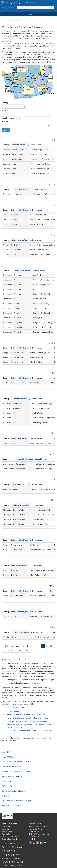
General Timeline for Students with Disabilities (26, 714)
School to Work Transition (17, 707)
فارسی (19, 862)
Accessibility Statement (37, 829)
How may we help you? (9, 8)
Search (52, 8)
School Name (37, 145)
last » (28, 650)
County (5, 103)
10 (51, 646)
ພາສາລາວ (13, 866)
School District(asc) (20, 145)
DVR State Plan (7, 786)
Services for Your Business (12, 767)
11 (4, 650)
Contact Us (6, 834)
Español (11, 847)
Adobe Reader (34, 832)
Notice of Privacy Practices (39, 834)
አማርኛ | (13, 862)
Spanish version (13, 711)
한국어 (14, 851)
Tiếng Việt (5, 862)
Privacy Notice (34, 837)
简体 (4, 851)
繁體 (9, 851)
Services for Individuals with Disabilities (16, 762)
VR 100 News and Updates (12, 806)
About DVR (6, 752)
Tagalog (5, 866)
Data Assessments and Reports (14, 791)
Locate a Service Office (10, 837)
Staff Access (6, 827)
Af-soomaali (6, 858)
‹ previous (15, 646)
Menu (29, 14)
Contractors (6, 781)
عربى (4, 855)
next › (20, 650)
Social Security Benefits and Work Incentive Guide (27, 721)
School (5, 121)
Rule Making (33, 839)
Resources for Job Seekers (12, 776)
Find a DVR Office (8, 757)
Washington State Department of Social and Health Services (25, 3)
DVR (4, 747)
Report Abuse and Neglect (12, 839)
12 (9, 650)
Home (4, 19)
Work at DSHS (7, 832)
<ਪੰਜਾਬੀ (17, 855)
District (5, 111)
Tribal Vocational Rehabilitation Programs (17, 801)
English (5, 847)
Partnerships (7, 796)
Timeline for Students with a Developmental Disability (29, 718)
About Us (5, 829)
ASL (25, 866)
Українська (16, 858)
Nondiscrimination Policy (38, 827)
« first (6, 646)
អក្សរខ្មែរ (10, 855)
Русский (19, 847)
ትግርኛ (20, 866)
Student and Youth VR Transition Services (17, 772)
